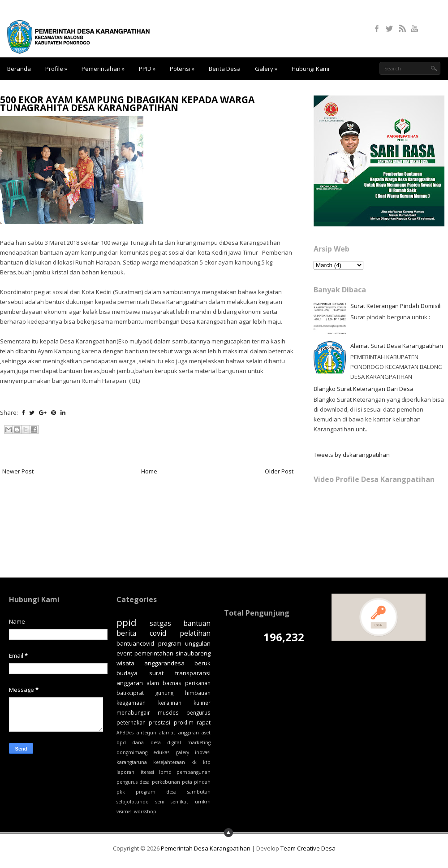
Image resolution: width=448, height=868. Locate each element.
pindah (202, 782)
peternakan (131, 722)
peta (187, 782)
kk (194, 762)
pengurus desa (133, 782)
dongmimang (132, 752)
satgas (160, 623)
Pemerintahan (103, 69)
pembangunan (194, 772)
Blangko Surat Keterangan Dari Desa (364, 389)
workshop (145, 812)
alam (153, 683)
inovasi (203, 752)
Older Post (279, 471)
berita (126, 633)
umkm (203, 802)
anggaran (189, 733)
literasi (147, 772)
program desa (156, 792)
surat (156, 673)
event (124, 653)
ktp (207, 762)
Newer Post (18, 471)
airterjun (146, 733)
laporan (125, 772)
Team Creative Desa (308, 848)
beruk (202, 663)
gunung (164, 693)
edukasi (162, 752)
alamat (167, 733)
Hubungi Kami (310, 69)
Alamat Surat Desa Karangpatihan (397, 346)
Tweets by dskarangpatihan (352, 455)
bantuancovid (135, 643)
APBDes (125, 733)
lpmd (165, 772)
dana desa (146, 742)
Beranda (19, 69)
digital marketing (189, 742)
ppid (127, 622)
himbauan (198, 693)
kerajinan (170, 703)
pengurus (198, 712)
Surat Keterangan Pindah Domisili (396, 306)
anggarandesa (164, 663)
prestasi (159, 722)
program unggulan (185, 643)
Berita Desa (225, 69)
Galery (266, 69)
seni (160, 802)
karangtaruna (132, 762)
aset (206, 733)
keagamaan (131, 703)
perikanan (198, 683)
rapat (204, 722)
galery (183, 752)
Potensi (182, 69)
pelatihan (195, 633)
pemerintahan (154, 653)
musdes (168, 712)
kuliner (202, 703)
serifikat (179, 802)
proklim (184, 722)
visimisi (125, 812)
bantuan (197, 623)
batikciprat (130, 693)
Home (149, 471)
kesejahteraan (169, 762)
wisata (125, 663)
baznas (172, 683)
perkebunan (166, 782)
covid (158, 633)
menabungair (133, 712)
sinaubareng (193, 653)
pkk (121, 792)
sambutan (199, 792)
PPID (147, 69)
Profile (56, 69)
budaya (127, 673)
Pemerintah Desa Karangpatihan (206, 848)
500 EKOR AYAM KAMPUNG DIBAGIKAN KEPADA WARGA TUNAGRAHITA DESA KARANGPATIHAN (127, 104)
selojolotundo (133, 802)
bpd (121, 742)
